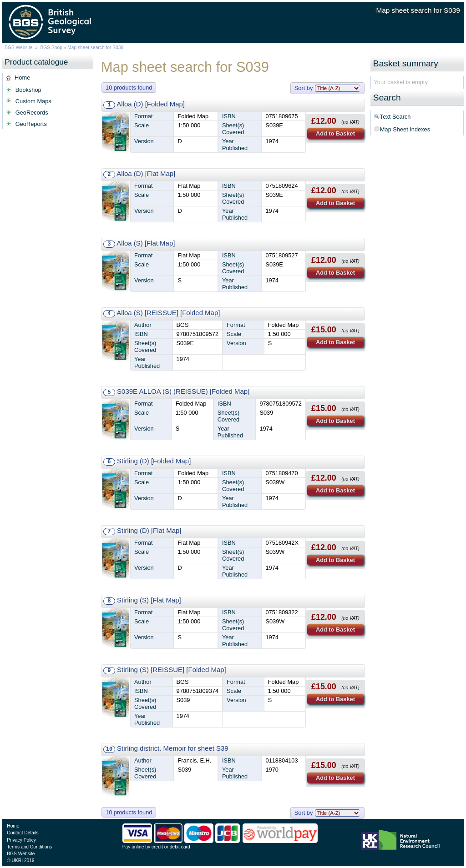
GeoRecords (32, 113)
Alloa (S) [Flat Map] (146, 243)
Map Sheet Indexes (405, 129)
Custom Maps (33, 101)
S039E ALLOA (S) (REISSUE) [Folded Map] (183, 391)
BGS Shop (51, 48)
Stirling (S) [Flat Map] (149, 600)
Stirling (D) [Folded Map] (154, 461)
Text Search (395, 117)
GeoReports (31, 124)
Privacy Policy (21, 840)
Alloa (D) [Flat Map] (146, 173)
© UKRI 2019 (20, 860)
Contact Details (23, 833)
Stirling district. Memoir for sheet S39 (173, 748)
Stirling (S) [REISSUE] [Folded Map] (172, 670)
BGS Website (18, 48)
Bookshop (28, 90)
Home (22, 78)
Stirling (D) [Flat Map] (149, 530)
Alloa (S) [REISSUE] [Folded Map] (168, 313)
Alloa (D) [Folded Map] (151, 104)
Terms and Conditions (29, 847)
